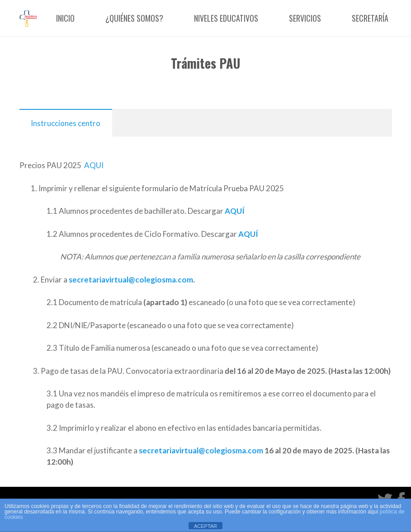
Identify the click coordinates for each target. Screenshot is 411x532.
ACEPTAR (205, 526)
